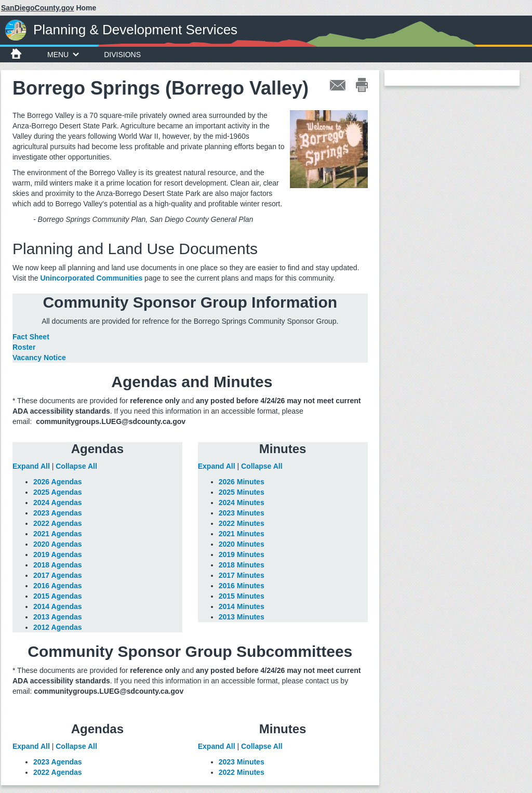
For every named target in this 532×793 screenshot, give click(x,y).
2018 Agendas (58, 565)
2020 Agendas (58, 544)
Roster (24, 347)
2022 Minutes (242, 523)
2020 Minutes (242, 544)
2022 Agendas (58, 523)
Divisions (122, 55)
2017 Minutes (242, 575)
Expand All (31, 466)
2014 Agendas (58, 606)
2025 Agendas (58, 492)
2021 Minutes (242, 534)
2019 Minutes (242, 554)
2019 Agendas (58, 554)
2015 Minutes (242, 596)
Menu (63, 55)
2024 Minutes (242, 503)
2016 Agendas (58, 586)
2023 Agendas (58, 513)
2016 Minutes (242, 586)
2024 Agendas (58, 503)
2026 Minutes (242, 482)
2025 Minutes (242, 492)
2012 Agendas (58, 627)
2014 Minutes (242, 606)
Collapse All (76, 466)
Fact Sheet (31, 337)
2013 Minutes (242, 617)
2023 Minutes (242, 513)
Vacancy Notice (39, 358)
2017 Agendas (58, 575)
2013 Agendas (58, 617)
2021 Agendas (58, 534)
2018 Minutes (242, 565)
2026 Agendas (58, 482)
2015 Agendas (58, 596)
